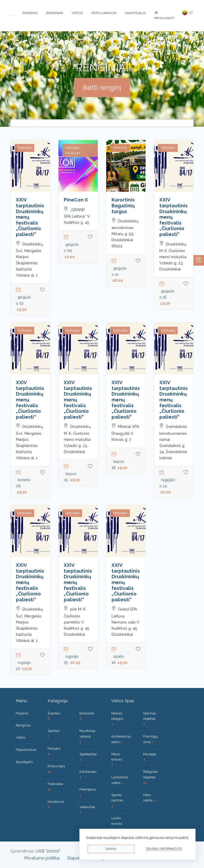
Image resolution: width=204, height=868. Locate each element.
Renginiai (55, 13)
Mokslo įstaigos (117, 719)
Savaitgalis (135, 13)
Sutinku (111, 849)
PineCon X (76, 200)
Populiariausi (104, 13)
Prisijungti (165, 16)
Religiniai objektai (150, 777)
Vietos (77, 13)
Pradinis (30, 13)
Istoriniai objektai (150, 719)
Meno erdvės (117, 760)
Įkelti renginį (102, 87)
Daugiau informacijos (164, 849)
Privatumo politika (42, 858)
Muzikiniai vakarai (87, 736)
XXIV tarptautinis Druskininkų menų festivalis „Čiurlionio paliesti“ (30, 217)
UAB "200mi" (48, 851)
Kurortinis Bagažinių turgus (123, 205)
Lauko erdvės (117, 824)
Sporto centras (117, 801)
